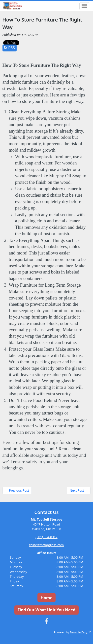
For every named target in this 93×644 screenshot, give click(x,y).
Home (46, 598)
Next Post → (79, 490)
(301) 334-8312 (46, 537)
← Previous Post (17, 490)
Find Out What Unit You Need (46, 610)
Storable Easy (80, 632)
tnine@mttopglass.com (46, 545)
